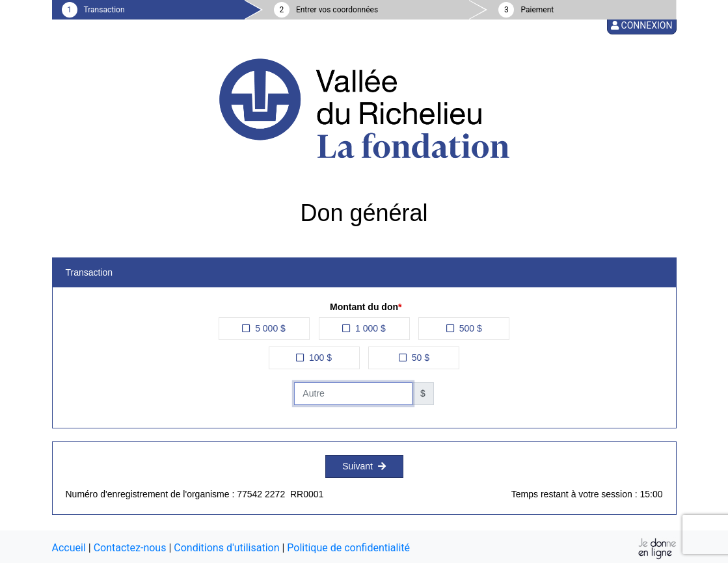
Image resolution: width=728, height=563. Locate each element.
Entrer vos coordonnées (337, 10)
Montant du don (364, 307)
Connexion (641, 25)
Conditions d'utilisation (226, 548)
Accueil (69, 548)
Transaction (104, 10)
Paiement (537, 10)
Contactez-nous (130, 548)
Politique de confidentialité (348, 548)
